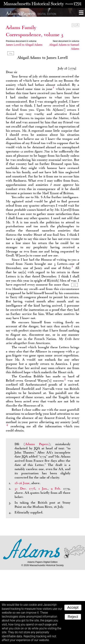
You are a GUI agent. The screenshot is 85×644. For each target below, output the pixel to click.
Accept (73, 607)
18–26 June (22, 483)
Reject (73, 617)
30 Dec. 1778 (25, 488)
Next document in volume (66, 41)
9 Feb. (56, 488)
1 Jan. (43, 488)
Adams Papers (37, 444)
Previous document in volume (21, 41)
